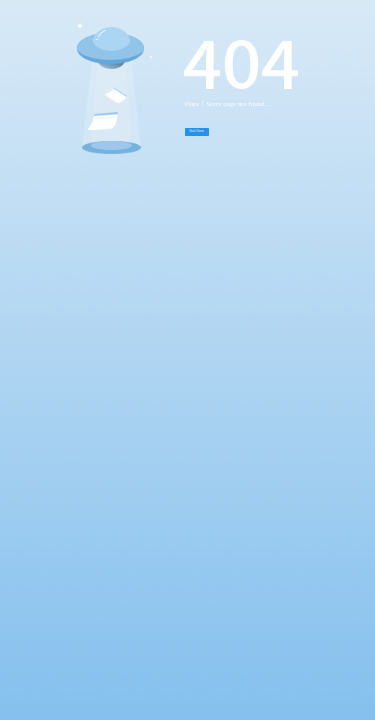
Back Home (197, 131)
